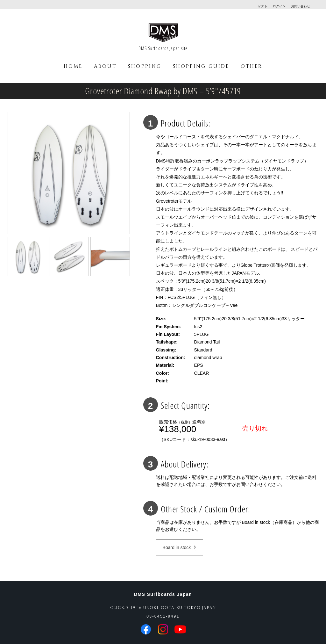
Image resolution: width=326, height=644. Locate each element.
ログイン (279, 6)
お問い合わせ (301, 6)
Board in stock (179, 547)
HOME (73, 66)
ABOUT (105, 66)
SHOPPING (145, 66)
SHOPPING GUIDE (201, 66)
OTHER (252, 66)
